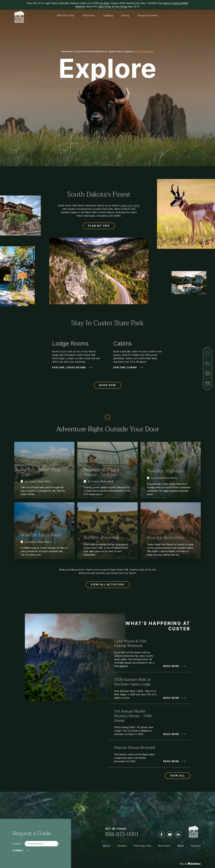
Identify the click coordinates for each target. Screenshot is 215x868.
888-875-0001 (122, 834)
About (107, 846)
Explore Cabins (125, 367)
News (181, 846)
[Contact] (208, 363)
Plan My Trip (99, 226)
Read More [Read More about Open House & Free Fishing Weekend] (171, 666)
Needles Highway (165, 471)
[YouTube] (170, 834)
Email (17, 844)
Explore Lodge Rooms (69, 367)
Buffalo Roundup (102, 538)
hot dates (104, 3)
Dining (125, 15)
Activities (89, 15)
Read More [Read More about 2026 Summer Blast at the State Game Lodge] (171, 698)
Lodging (108, 15)
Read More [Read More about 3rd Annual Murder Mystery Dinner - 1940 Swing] (171, 734)
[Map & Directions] (208, 373)
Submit (18, 850)
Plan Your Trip (66, 15)
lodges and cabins (130, 205)
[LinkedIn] (178, 834)
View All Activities (107, 585)
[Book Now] (208, 383)
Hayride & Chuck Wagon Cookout (102, 472)
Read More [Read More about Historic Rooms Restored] (171, 761)
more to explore (143, 51)
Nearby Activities (165, 538)
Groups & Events (148, 15)
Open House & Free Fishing (113, 7)
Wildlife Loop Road (41, 535)
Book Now (107, 385)
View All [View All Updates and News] (178, 776)
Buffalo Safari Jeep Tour (40, 472)
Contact (196, 846)
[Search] (208, 354)
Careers (122, 846)
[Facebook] (161, 834)
